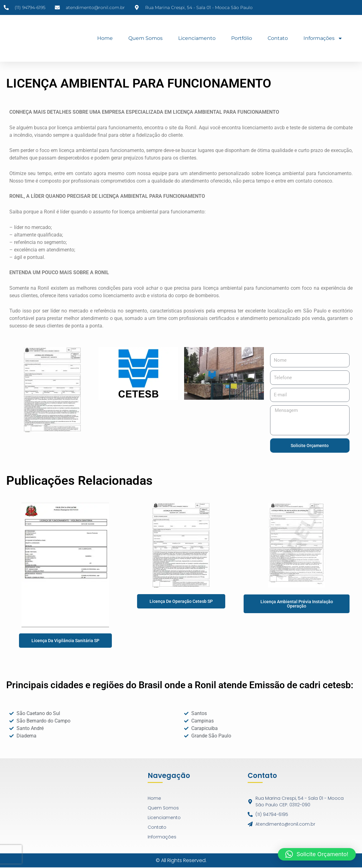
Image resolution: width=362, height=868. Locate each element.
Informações (323, 38)
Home (105, 38)
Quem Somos (145, 38)
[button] (317, 854)
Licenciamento (197, 38)
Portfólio (242, 38)
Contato (278, 38)
